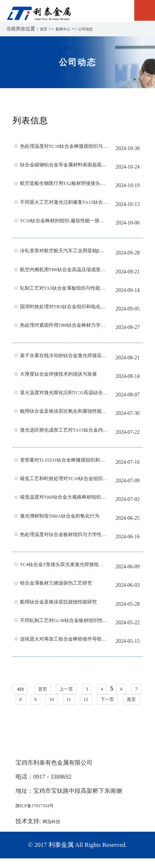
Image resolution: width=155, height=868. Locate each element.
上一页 (76, 689)
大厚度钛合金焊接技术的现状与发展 (64, 376)
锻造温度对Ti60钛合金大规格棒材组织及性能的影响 (64, 499)
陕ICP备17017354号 (41, 815)
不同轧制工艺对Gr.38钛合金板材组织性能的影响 (64, 623)
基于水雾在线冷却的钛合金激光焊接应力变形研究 (64, 358)
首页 (45, 29)
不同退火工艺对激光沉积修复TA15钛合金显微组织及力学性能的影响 (64, 204)
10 (66, 699)
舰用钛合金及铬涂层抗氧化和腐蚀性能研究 (64, 413)
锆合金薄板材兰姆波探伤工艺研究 (64, 585)
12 (103, 699)
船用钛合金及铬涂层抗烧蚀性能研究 (64, 604)
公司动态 (94, 29)
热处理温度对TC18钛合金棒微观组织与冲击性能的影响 (64, 149)
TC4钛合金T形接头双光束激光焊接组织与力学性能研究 (64, 567)
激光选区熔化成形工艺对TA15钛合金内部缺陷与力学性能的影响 (64, 432)
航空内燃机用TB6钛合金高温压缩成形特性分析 (64, 272)
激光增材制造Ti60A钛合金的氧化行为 (64, 518)
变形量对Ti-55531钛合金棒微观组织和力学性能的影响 (64, 462)
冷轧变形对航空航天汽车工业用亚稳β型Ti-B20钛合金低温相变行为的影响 (64, 253)
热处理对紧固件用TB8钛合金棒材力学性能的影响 (64, 327)
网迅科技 (54, 831)
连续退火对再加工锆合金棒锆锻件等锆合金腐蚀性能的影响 (64, 641)
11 (85, 699)
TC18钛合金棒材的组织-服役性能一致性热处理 (64, 223)
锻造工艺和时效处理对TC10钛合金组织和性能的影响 (64, 481)
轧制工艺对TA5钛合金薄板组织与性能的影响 (64, 290)
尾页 (78, 710)
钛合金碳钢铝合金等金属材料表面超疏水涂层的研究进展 (64, 167)
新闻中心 (67, 29)
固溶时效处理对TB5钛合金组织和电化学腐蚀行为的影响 (64, 309)
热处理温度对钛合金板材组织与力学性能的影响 (64, 537)
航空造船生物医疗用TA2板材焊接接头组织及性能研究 (64, 186)
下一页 (129, 699)
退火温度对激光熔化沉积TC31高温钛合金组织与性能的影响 (64, 395)
